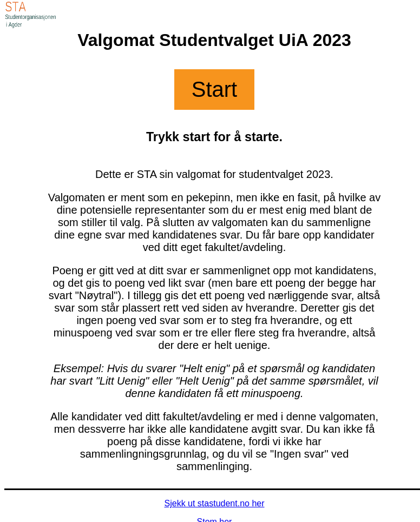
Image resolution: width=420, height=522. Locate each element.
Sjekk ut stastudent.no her (215, 503)
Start (214, 89)
